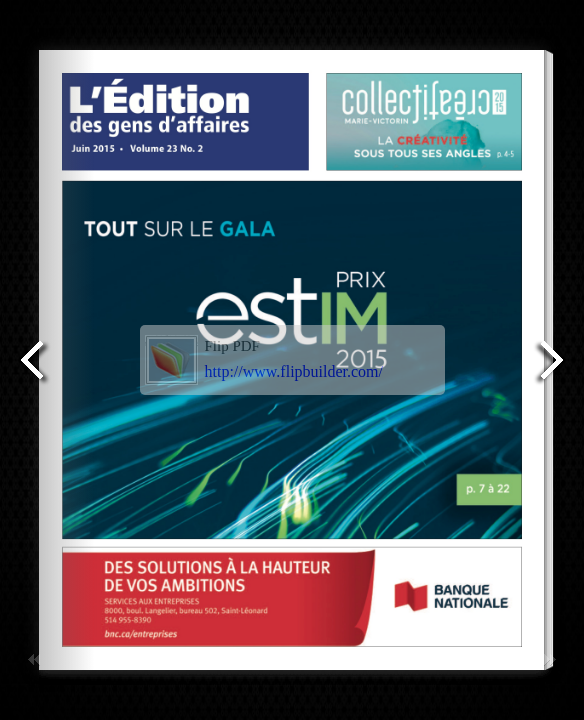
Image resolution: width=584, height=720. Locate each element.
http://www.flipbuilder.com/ (294, 371)
